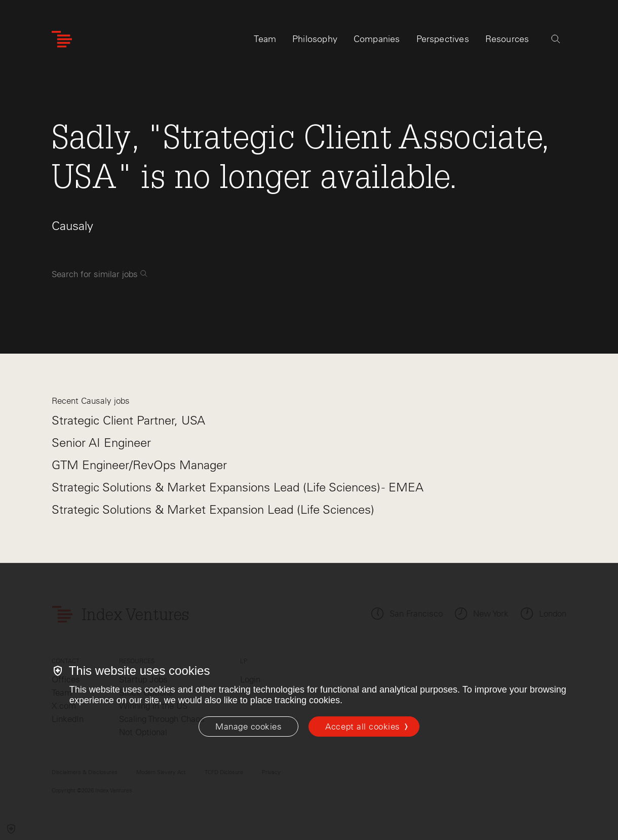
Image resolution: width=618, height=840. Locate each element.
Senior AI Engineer (101, 443)
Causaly (72, 226)
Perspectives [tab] (443, 39)
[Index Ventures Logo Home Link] (62, 39)
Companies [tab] (377, 39)
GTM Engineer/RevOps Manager (139, 465)
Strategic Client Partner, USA (128, 420)
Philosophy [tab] (315, 39)
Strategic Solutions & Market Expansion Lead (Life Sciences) (213, 509)
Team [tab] (265, 39)
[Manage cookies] (248, 727)
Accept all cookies (362, 727)
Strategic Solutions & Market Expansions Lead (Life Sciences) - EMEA (238, 487)
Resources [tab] (507, 39)
